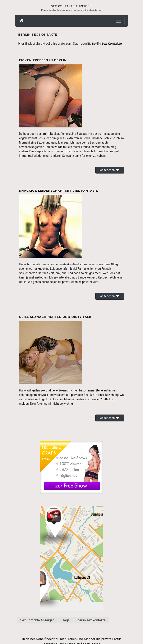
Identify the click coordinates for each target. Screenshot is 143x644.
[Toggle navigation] (119, 21)
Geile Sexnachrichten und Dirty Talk (55, 317)
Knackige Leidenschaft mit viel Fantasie (59, 191)
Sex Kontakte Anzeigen (72, 6)
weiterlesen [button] (110, 170)
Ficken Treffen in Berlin (43, 60)
